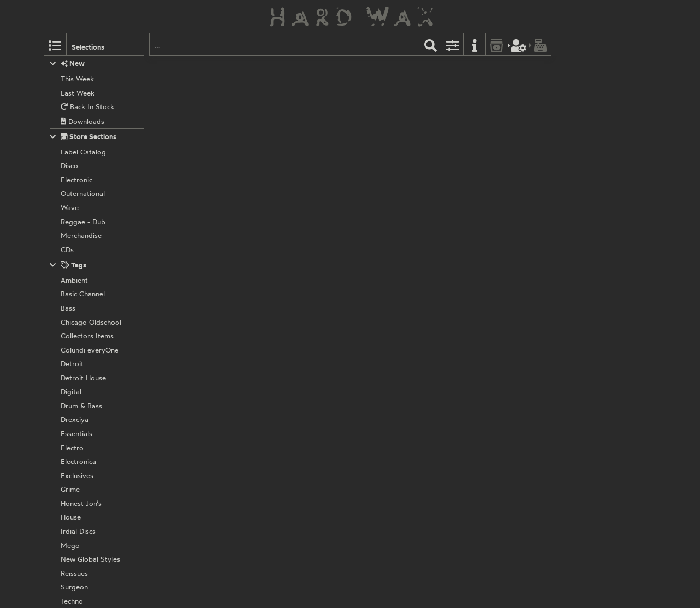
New (67, 64)
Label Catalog (435, 68)
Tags (68, 265)
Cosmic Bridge (287, 68)
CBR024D (357, 323)
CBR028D (357, 169)
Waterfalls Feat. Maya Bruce (413, 118)
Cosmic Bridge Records (301, 169)
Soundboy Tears (302, 118)
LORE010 (324, 251)
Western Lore (285, 251)
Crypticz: (279, 80)
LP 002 (325, 68)
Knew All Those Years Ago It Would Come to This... (387, 151)
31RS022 (351, 404)
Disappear (435, 129)
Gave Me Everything (360, 140)
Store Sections (83, 137)
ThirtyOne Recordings (299, 404)
